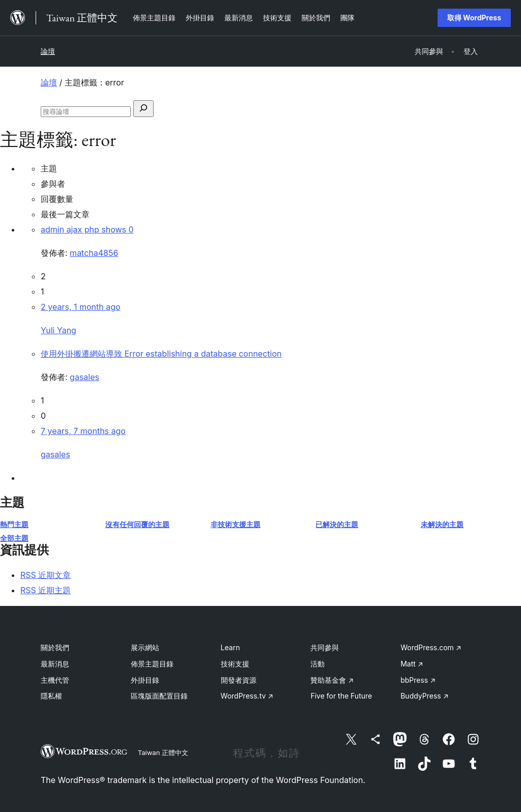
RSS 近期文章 (46, 575)
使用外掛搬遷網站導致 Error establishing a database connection (161, 354)
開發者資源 (239, 680)
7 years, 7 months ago (83, 431)
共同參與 (325, 647)
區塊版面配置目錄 (159, 696)
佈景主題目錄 (152, 664)
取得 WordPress (474, 18)
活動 (317, 664)
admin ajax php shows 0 (87, 229)
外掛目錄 (145, 680)
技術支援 (235, 664)
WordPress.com (431, 647)
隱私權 (51, 696)
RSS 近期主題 (46, 590)
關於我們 (55, 647)
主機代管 (55, 680)
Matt (412, 664)
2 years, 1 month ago (81, 307)
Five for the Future (341, 696)
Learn (230, 647)
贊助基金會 (332, 680)
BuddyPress (424, 696)
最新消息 (55, 664)
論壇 (48, 51)
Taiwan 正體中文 (163, 752)
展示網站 (145, 647)
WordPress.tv (247, 696)
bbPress (418, 680)
